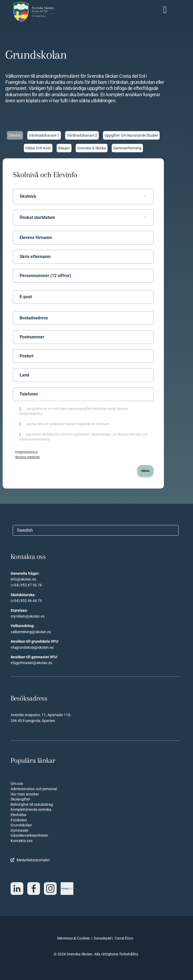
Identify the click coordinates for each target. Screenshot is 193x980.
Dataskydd (103, 938)
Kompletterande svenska (31, 809)
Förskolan (19, 820)
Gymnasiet (19, 830)
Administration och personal (34, 789)
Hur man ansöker (25, 794)
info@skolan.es (23, 579)
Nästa (145, 471)
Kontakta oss (22, 841)
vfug (14, 663)
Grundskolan (21, 825)
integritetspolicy (26, 452)
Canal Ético (124, 938)
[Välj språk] (96, 530)
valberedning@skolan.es (31, 632)
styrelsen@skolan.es (28, 616)
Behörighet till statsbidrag (32, 804)
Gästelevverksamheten (29, 835)
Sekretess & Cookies (73, 938)
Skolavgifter (20, 799)
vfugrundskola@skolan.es (32, 647)
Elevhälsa (18, 815)
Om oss (17, 784)
